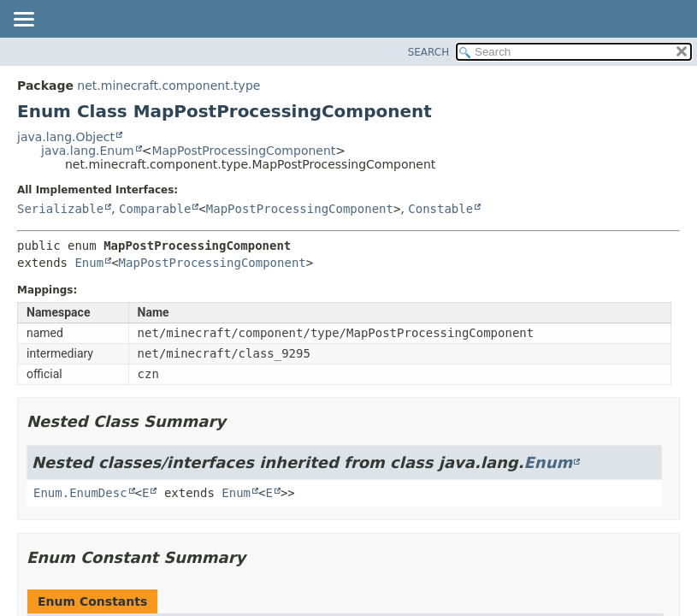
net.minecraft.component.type (168, 86)
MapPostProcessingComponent (243, 151)
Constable (440, 209)
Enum (89, 263)
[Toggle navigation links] (23, 21)
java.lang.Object (66, 137)
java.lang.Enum (88, 151)
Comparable (155, 209)
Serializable (60, 209)
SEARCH (429, 52)
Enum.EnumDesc (80, 493)
